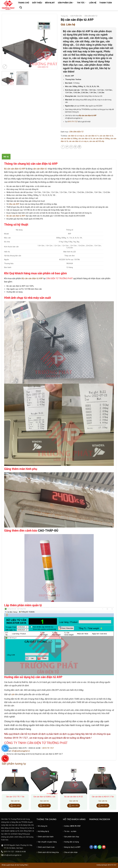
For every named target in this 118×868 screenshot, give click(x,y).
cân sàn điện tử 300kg (69, 139)
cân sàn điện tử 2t (106, 136)
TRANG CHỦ (24, 3)
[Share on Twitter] (67, 147)
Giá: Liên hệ (68, 25)
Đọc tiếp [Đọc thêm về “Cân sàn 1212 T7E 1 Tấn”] (17, 806)
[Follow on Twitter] (95, 847)
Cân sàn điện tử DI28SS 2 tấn (44, 797)
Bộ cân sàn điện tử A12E (74, 797)
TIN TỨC (81, 3)
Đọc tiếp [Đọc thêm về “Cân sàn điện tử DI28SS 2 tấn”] (46, 806)
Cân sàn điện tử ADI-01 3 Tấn (103, 797)
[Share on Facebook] (63, 147)
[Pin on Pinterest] (75, 147)
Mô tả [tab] (6, 157)
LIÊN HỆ (93, 3)
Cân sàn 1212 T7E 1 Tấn (15, 797)
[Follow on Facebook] (91, 847)
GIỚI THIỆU (37, 3)
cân (13, 694)
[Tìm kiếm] (21, 7)
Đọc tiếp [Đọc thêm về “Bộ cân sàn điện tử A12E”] (75, 806)
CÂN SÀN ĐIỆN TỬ (91, 16)
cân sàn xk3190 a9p (97, 141)
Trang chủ (64, 16)
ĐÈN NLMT (50, 3)
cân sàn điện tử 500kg (101, 139)
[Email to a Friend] (71, 147)
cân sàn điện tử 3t (85, 139)
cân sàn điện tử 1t (92, 136)
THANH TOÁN (106, 3)
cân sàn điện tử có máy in (79, 141)
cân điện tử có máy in (76, 136)
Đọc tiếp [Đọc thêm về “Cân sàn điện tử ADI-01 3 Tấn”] (104, 806)
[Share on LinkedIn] (79, 147)
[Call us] (100, 847)
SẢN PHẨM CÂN (66, 3)
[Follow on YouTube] (104, 847)
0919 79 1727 (73, 122)
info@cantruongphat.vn (21, 751)
